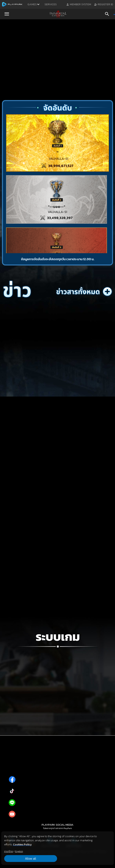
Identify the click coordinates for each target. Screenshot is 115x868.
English (19, 851)
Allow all (22, 858)
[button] (7, 14)
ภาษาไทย (9, 851)
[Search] (108, 14)
